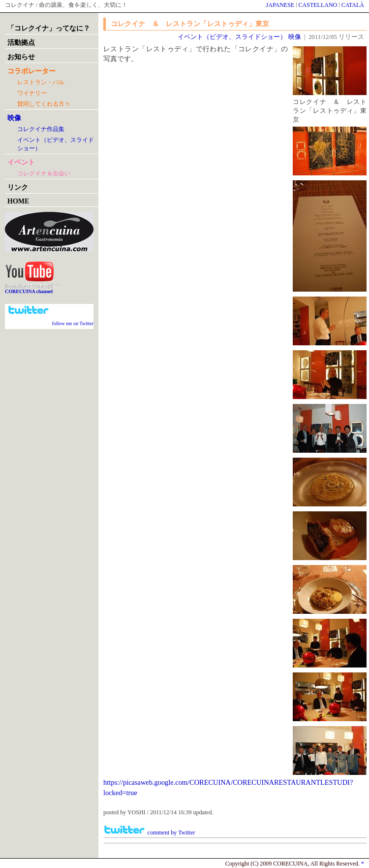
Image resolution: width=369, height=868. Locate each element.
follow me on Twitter (73, 323)
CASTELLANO (318, 5)
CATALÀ (353, 5)
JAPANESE (280, 5)
